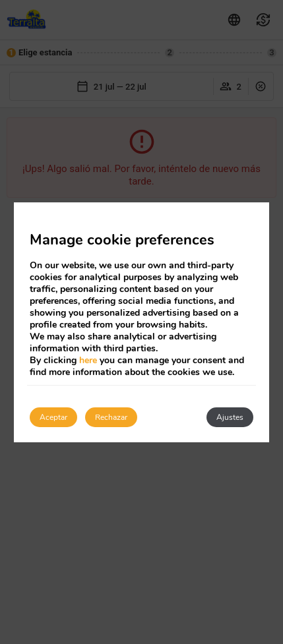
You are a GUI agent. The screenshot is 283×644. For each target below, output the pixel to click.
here (88, 360)
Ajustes (230, 417)
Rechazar (111, 417)
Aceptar (53, 417)
